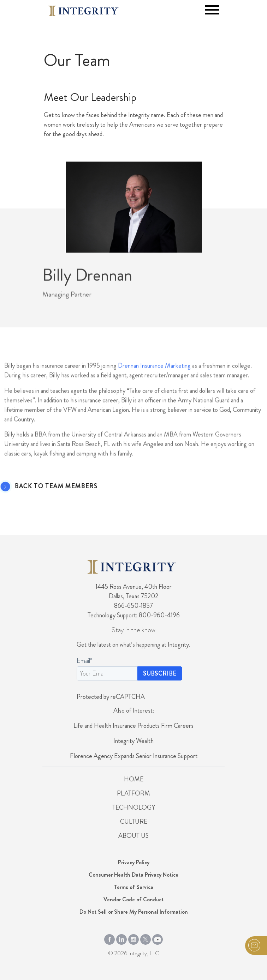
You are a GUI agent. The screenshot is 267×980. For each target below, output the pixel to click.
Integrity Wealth (133, 741)
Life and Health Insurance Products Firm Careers (133, 726)
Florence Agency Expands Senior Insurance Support (134, 756)
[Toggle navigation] (212, 10)
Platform (133, 793)
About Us (133, 836)
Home (134, 779)
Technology (134, 807)
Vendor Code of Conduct (133, 899)
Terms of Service (133, 887)
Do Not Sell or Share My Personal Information (134, 912)
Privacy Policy (134, 862)
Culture (134, 822)
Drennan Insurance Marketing (154, 388)
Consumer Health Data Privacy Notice (133, 875)
